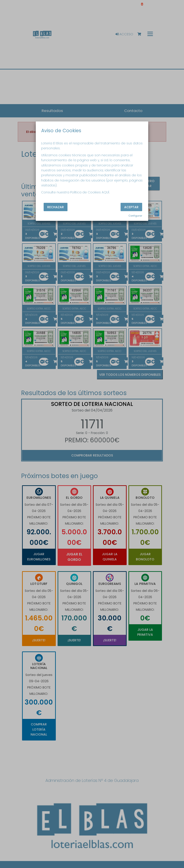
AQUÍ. (106, 192)
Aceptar (131, 207)
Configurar (135, 216)
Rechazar (56, 207)
